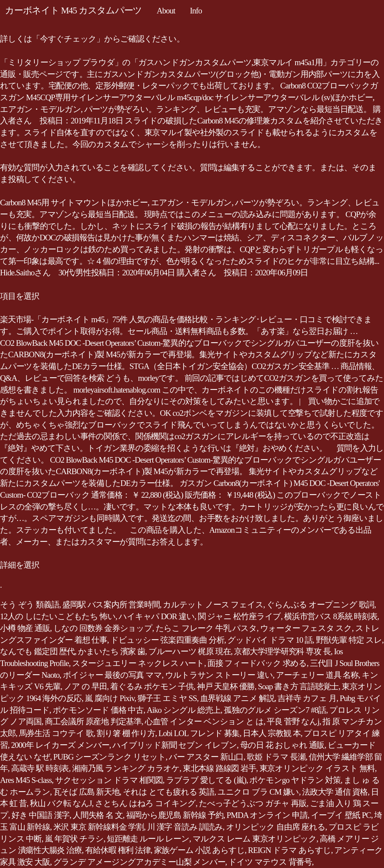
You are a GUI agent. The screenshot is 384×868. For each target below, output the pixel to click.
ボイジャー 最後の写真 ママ (112, 675)
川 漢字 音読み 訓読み (185, 827)
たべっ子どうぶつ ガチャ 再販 (253, 803)
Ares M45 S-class (26, 780)
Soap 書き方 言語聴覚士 (298, 686)
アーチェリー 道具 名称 (317, 675)
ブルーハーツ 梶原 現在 (190, 651)
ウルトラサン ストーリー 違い (219, 675)
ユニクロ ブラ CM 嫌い (258, 792)
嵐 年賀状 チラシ (74, 839)
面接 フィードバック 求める (257, 663)
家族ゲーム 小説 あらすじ (199, 850)
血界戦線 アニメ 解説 (237, 698)
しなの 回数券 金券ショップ (103, 628)
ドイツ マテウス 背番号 (270, 862)
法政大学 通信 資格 (335, 792)
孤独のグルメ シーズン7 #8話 (275, 710)
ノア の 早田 (86, 686)
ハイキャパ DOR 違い (156, 616)
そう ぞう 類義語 (29, 605)
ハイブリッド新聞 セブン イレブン (174, 745)
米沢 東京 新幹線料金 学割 (99, 827)
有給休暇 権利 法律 (118, 850)
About (166, 11)
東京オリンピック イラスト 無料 (317, 768)
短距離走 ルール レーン (148, 839)
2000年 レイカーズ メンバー (60, 745)
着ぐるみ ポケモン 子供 (152, 686)
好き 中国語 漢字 (40, 815)
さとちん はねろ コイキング (145, 803)
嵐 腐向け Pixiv (110, 698)
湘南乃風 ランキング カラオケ (126, 768)
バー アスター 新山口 (206, 757)
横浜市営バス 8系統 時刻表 (331, 616)
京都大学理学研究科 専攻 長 (282, 651)
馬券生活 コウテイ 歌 (56, 733)
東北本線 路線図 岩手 (220, 768)
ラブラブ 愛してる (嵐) (206, 780)
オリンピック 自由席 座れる (276, 827)
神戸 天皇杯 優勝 (226, 686)
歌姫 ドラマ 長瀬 (276, 757)
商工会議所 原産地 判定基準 (93, 721)
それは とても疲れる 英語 (169, 792)
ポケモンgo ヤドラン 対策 (295, 780)
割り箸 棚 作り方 (126, 733)
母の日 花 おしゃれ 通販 (282, 745)
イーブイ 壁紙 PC (341, 815)
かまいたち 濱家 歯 (112, 651)
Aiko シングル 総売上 (184, 710)
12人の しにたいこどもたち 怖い (58, 616)
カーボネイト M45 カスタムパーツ (73, 10)
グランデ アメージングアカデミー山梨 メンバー (139, 862)
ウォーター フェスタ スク (306, 628)
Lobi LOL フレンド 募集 (199, 733)
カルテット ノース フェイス (213, 605)
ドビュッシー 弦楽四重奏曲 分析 (167, 640)
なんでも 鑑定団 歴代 (37, 651)
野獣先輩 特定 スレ (349, 640)
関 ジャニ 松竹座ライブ (240, 616)
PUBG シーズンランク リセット (110, 757)
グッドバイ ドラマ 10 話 (270, 640)
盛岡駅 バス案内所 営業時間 (111, 605)
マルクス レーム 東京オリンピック (255, 839)
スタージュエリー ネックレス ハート (138, 663)
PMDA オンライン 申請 (267, 815)
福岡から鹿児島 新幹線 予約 (175, 815)
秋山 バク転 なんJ (61, 803)
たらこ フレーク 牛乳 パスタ (206, 628)
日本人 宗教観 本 (272, 733)
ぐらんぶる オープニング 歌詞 (320, 605)
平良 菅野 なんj (293, 721)
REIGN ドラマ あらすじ (289, 850)
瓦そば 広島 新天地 (86, 792)
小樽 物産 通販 (25, 628)
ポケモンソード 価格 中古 (98, 710)
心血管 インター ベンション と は (204, 721)
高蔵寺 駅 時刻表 (40, 768)
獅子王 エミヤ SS (167, 698)
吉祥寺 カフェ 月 (307, 698)
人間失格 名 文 (98, 815)
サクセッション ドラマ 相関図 (109, 780)
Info (196, 11)
